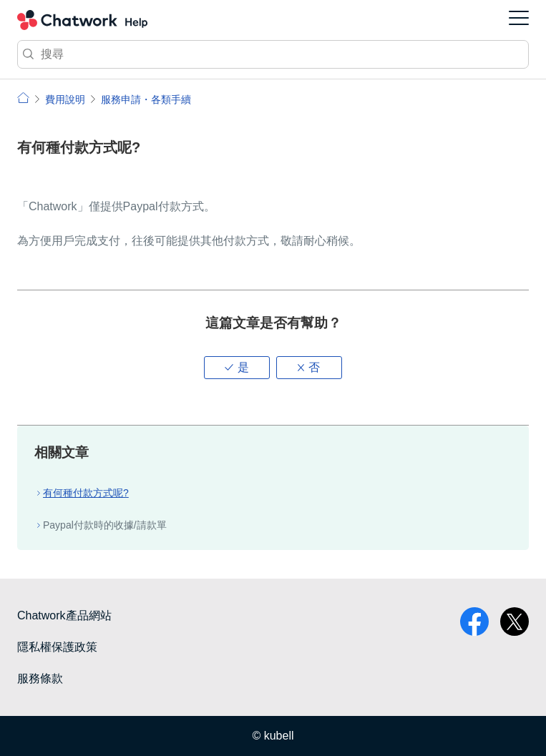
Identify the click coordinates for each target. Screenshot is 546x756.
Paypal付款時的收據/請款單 (105, 525)
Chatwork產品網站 (64, 615)
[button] (237, 368)
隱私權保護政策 (57, 647)
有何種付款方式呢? (86, 493)
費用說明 (65, 99)
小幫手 (23, 98)
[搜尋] (273, 54)
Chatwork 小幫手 (82, 20)
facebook (474, 622)
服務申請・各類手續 (146, 99)
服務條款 (40, 678)
